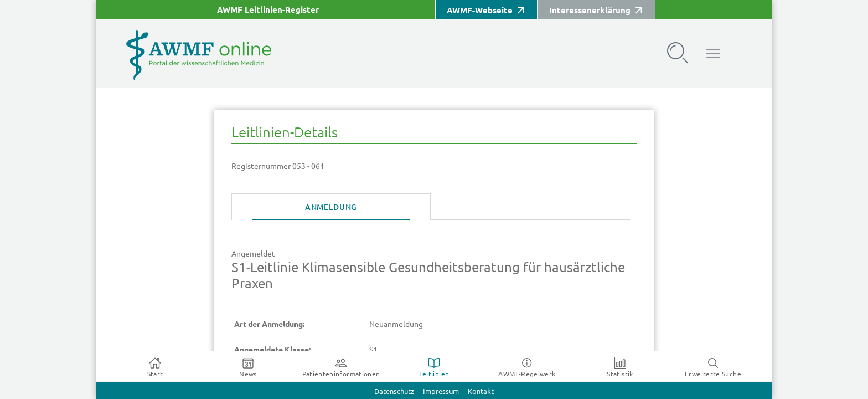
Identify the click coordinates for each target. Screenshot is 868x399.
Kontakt (481, 392)
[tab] (331, 207)
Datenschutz (394, 392)
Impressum (441, 392)
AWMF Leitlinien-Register (268, 10)
